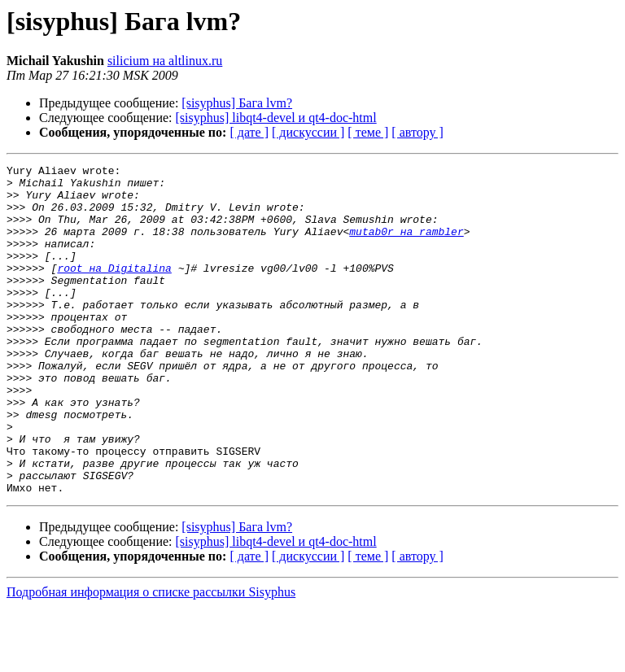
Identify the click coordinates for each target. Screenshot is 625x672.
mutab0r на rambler (406, 246)
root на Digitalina (114, 290)
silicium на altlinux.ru (165, 61)
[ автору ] (417, 132)
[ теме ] (368, 132)
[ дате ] (249, 132)
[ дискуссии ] (308, 132)
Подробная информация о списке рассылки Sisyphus (151, 658)
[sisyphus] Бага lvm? (237, 103)
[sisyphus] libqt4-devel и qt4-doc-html (276, 118)
